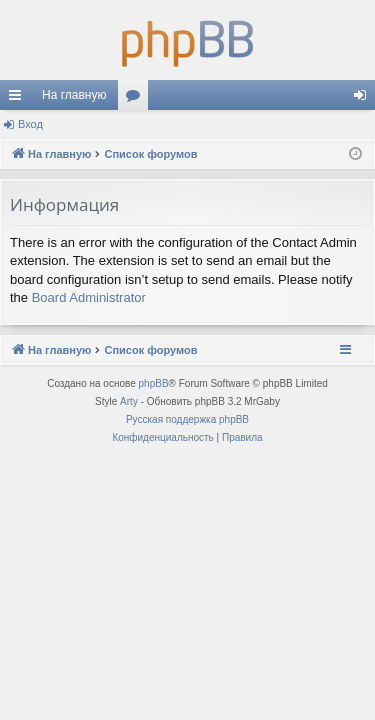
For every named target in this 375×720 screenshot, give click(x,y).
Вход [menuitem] (364, 99)
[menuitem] (162, 438)
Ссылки (19, 99)
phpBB (154, 383)
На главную (74, 95)
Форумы (137, 99)
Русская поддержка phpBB (187, 419)
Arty (129, 401)
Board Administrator (89, 297)
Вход (30, 124)
